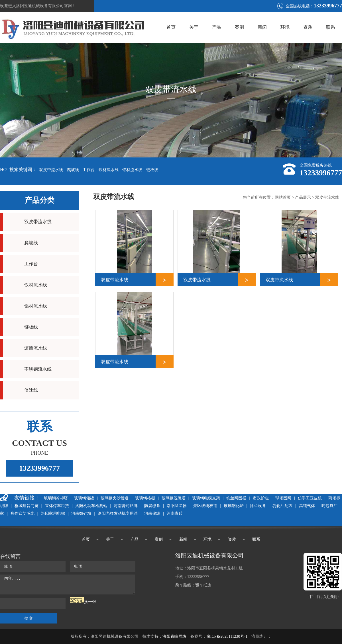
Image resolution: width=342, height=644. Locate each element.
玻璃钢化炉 (234, 506)
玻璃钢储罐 (84, 498)
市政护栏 (261, 498)
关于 (194, 27)
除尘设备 (258, 506)
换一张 (90, 602)
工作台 (89, 170)
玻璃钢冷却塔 (56, 498)
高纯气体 (307, 506)
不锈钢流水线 (38, 369)
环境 (285, 27)
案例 (239, 27)
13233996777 (39, 468)
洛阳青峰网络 (174, 636)
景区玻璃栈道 (205, 506)
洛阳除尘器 (177, 506)
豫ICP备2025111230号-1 (227, 636)
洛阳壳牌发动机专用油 (118, 513)
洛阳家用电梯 (53, 513)
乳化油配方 (282, 506)
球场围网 (283, 498)
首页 (171, 27)
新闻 (262, 27)
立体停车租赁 (57, 506)
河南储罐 (152, 513)
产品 (217, 27)
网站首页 (283, 197)
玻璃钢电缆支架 (206, 498)
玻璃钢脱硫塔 (174, 498)
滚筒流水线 (36, 348)
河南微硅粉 (81, 513)
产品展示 (303, 197)
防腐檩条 (152, 506)
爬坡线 (73, 170)
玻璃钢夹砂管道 (115, 498)
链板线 (152, 170)
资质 (308, 27)
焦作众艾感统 (23, 513)
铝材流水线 (132, 170)
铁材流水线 (109, 170)
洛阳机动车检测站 (91, 506)
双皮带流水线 (51, 170)
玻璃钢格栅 (145, 498)
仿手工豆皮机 (310, 498)
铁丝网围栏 (236, 498)
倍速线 (31, 390)
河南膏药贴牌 (126, 506)
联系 (331, 27)
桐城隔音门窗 (27, 506)
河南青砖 (175, 513)
